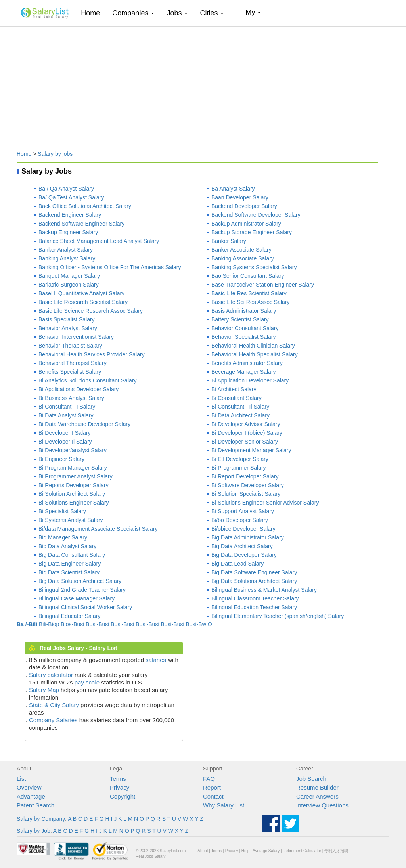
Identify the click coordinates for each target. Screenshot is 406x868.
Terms (118, 779)
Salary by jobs (55, 154)
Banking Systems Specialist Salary (254, 267)
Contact (213, 796)
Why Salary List (224, 805)
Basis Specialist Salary (67, 319)
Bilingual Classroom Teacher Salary (255, 598)
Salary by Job (34, 831)
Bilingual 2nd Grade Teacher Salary (82, 590)
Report (212, 787)
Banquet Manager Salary (69, 276)
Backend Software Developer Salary (256, 215)
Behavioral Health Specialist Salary (255, 354)
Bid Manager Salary (63, 537)
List (21, 779)
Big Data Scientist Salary (69, 572)
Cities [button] (212, 13)
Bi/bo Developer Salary (240, 520)
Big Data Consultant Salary (72, 555)
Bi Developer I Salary (65, 433)
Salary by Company (41, 819)
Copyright (123, 796)
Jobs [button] (177, 13)
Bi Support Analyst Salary (243, 511)
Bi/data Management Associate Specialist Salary (98, 529)
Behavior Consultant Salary (245, 328)
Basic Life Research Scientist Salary (83, 302)
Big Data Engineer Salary (70, 564)
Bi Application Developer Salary (250, 380)
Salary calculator (51, 675)
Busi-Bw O (199, 624)
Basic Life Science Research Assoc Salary (91, 311)
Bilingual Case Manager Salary (77, 598)
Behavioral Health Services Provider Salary (92, 354)
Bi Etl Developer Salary (240, 459)
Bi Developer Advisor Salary (246, 424)
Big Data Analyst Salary (67, 546)
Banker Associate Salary (241, 250)
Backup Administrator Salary (246, 224)
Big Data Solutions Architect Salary (254, 581)
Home (93, 13)
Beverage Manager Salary (244, 372)
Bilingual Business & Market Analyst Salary (264, 590)
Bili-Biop (49, 624)
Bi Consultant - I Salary (67, 407)
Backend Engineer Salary (70, 215)
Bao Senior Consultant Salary (248, 276)
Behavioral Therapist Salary (73, 363)
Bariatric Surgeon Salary (69, 285)
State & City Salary (54, 705)
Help (246, 851)
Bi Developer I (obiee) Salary (247, 433)
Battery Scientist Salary (240, 319)
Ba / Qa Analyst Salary (66, 189)
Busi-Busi (97, 624)
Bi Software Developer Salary (248, 485)
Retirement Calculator (302, 851)
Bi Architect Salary (234, 389)
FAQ (209, 779)
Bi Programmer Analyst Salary (76, 476)
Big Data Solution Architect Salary (80, 581)
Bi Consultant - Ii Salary (240, 407)
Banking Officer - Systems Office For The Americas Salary (110, 267)
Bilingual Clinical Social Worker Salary (85, 607)
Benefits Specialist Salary (70, 372)
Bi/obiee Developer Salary (243, 529)
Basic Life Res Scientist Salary (249, 293)
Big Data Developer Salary (244, 555)
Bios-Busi (72, 624)
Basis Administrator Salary (244, 311)
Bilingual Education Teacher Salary (254, 607)
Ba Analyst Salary (233, 189)
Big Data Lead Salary (237, 564)
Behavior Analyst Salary (68, 328)
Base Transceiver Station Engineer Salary (263, 285)
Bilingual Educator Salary (69, 616)
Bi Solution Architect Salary (72, 494)
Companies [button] (133, 13)
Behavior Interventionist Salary (76, 337)
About (203, 851)
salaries (156, 660)
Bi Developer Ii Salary (65, 442)
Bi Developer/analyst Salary (73, 450)
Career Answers (317, 796)
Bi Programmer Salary (239, 468)
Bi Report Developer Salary (245, 476)
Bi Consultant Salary (237, 398)
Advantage (31, 796)
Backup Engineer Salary (68, 232)
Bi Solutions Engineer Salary (74, 503)
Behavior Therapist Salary (70, 346)
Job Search (311, 779)
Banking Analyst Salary (67, 258)
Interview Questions (322, 805)
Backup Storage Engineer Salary (252, 232)
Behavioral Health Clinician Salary (253, 346)
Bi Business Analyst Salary (71, 398)
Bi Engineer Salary (61, 459)
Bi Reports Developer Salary (74, 485)
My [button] (253, 12)
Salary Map (44, 690)
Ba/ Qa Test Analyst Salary (71, 197)
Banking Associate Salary (243, 258)
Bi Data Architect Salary (240, 415)
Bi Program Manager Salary (73, 468)
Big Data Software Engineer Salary (254, 572)
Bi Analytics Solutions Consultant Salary (87, 380)
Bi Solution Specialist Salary (246, 494)
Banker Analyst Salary (66, 250)
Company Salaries (53, 720)
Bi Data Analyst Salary (66, 415)
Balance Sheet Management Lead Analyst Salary (99, 241)
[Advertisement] (203, 84)
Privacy (120, 787)
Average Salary (266, 851)
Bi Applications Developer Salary (79, 389)
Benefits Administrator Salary (247, 363)
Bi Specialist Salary (62, 511)
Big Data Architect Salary (242, 546)
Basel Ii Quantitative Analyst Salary (81, 293)
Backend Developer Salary (244, 206)
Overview (29, 787)
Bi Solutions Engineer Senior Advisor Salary (265, 503)
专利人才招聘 (336, 851)
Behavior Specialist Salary (244, 337)
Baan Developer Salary (240, 197)
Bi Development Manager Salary (251, 450)
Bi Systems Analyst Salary (71, 520)
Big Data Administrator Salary (248, 537)
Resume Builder (317, 787)
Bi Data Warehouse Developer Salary (84, 424)
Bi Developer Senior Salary (245, 442)
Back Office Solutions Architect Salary (85, 206)
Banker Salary (229, 241)
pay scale (87, 682)
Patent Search (35, 805)
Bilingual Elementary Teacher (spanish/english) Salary (278, 616)
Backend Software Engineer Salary (81, 224)
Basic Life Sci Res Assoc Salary (251, 302)
